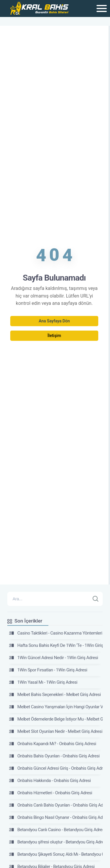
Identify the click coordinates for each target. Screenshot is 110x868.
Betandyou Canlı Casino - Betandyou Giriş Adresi (56, 830)
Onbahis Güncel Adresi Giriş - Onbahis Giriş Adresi (56, 768)
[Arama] (49, 599)
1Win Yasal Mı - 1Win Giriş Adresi (43, 682)
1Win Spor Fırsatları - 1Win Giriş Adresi (48, 670)
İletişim (54, 336)
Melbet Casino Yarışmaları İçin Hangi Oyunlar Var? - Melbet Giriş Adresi (56, 707)
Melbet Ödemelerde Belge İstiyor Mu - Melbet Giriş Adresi (56, 719)
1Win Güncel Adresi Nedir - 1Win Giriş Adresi (54, 658)
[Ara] (96, 599)
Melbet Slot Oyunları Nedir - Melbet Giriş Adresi (56, 731)
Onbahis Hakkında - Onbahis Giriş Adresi (50, 781)
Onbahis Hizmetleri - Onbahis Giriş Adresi (51, 793)
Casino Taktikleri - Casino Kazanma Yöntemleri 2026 (56, 633)
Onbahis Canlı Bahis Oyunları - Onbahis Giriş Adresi (56, 805)
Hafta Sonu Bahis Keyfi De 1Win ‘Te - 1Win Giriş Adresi (56, 645)
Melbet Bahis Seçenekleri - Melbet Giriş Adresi (55, 695)
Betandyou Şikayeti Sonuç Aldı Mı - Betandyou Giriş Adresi (56, 854)
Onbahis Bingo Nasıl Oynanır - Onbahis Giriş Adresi (56, 817)
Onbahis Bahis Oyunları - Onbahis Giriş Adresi (54, 756)
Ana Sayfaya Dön (54, 321)
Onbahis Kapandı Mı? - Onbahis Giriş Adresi (53, 744)
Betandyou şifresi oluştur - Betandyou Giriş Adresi (56, 842)
